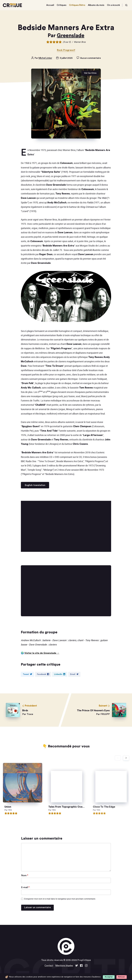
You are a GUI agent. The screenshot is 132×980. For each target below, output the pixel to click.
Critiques (62, 5)
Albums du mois (96, 5)
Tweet (27, 674)
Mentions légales (64, 966)
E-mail (25, 887)
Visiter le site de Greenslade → (42, 653)
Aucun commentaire (90, 58)
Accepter (109, 977)
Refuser (122, 977)
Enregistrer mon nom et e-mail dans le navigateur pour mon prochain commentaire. (60, 899)
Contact (49, 966)
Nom (25, 875)
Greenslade (71, 36)
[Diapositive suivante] (126, 758)
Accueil (50, 5)
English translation (35, 485)
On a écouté (113, 5)
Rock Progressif (66, 50)
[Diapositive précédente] (118, 758)
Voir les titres (90, 73)
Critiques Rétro (77, 5)
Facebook (43, 674)
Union (14, 807)
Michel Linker (45, 58)
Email (74, 674)
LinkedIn (60, 674)
